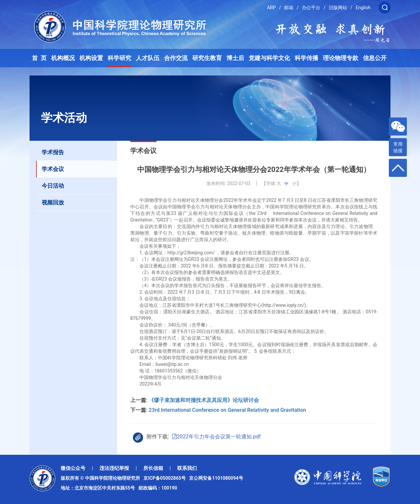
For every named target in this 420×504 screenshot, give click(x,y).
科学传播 (306, 58)
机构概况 (63, 58)
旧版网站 (338, 8)
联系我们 (187, 468)
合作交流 (176, 58)
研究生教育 (207, 58)
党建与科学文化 (269, 58)
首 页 (39, 58)
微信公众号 (73, 468)
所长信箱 (153, 468)
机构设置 (91, 58)
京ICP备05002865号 (166, 478)
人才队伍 (148, 58)
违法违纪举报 (114, 468)
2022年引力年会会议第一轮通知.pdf (217, 437)
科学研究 (119, 58)
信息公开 (375, 58)
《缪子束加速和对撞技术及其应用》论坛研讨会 (210, 400)
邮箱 (289, 8)
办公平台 (311, 8)
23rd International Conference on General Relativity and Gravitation (227, 410)
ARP (272, 8)
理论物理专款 (341, 58)
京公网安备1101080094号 (216, 478)
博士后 (235, 58)
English (363, 8)
